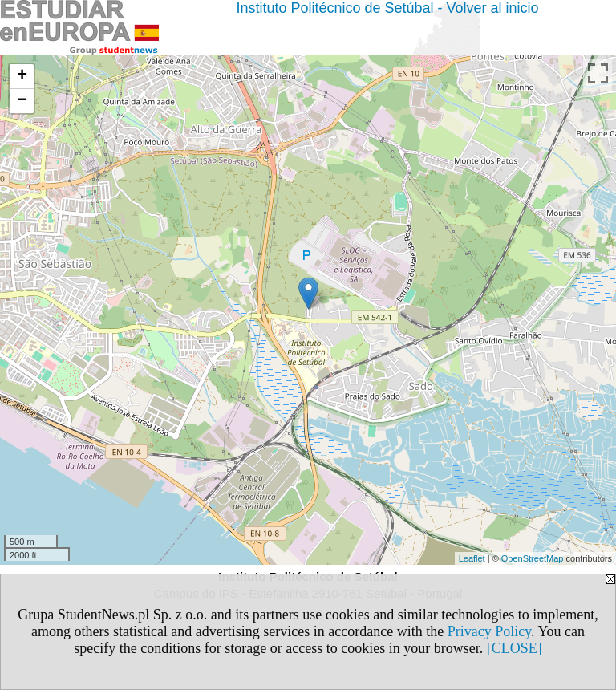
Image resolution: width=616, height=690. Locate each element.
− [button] (22, 101)
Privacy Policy (489, 631)
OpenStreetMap (533, 558)
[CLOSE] (515, 648)
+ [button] (22, 76)
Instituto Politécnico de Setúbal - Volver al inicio (387, 8)
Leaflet (472, 558)
